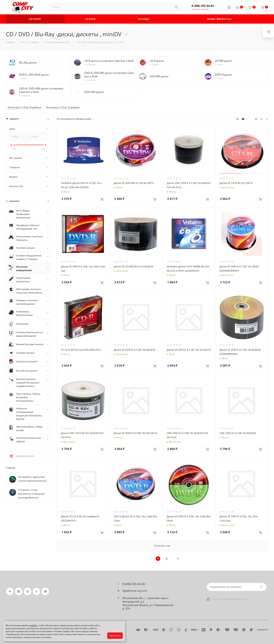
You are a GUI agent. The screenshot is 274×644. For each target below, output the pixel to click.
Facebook (19, 591)
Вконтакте (10, 591)
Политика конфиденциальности (230, 599)
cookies (34, 625)
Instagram (28, 591)
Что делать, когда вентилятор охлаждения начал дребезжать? (31, 494)
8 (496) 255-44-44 (203, 6)
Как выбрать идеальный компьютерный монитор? (33, 479)
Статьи (10, 468)
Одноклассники (36, 591)
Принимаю (115, 636)
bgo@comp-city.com (135, 591)
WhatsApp (45, 591)
